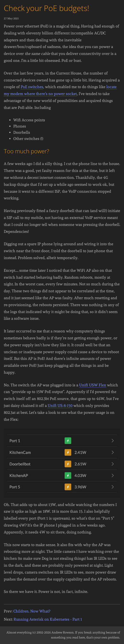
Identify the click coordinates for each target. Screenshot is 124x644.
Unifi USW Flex (93, 385)
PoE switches (32, 87)
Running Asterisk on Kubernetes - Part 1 (48, 619)
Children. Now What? (32, 611)
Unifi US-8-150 (60, 406)
